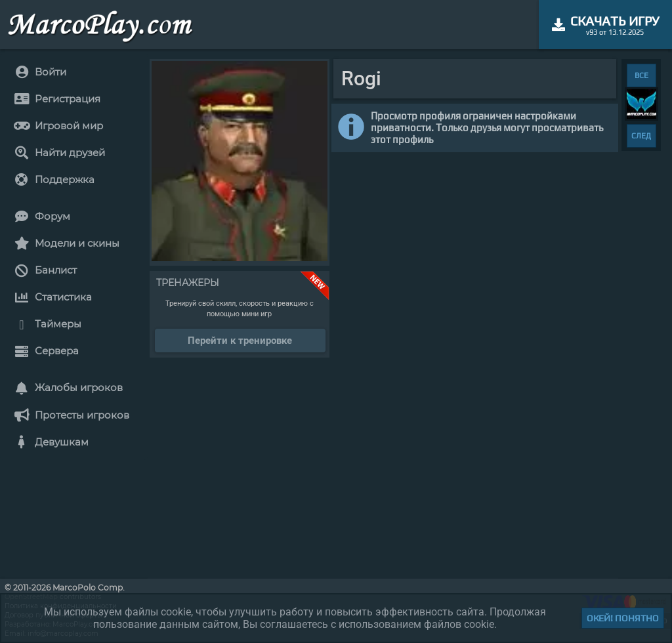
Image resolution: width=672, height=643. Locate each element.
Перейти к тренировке (240, 341)
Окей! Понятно (623, 618)
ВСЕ (641, 75)
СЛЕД (641, 136)
